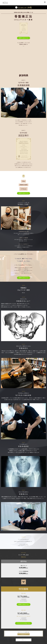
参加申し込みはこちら (24, 38)
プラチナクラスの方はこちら (23, 623)
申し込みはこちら (24, 634)
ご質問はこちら (24, 640)
